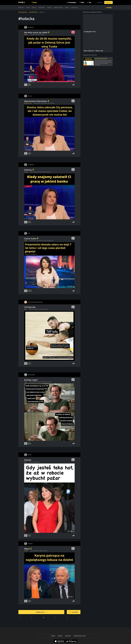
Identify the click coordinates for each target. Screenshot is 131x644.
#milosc (32, 551)
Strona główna (23, 12)
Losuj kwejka (74, 612)
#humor (36, 382)
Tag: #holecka (33, 12)
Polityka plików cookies (80, 636)
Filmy (82, 2)
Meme (25, 309)
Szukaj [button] (109, 7)
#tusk (31, 35)
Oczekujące (72, 2)
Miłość (28, 549)
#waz (33, 309)
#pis (34, 35)
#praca (32, 172)
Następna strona (41, 612)
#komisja (40, 382)
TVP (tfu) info (30, 307)
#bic (49, 103)
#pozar (31, 462)
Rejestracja (108, 2)
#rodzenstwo (44, 103)
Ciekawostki (42, 7)
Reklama (60, 636)
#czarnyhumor (33, 241)
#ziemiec (37, 309)
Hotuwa (28, 460)
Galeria (34, 7)
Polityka (49, 7)
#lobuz (38, 551)
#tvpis (39, 35)
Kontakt (53, 636)
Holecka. (29, 170)
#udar (45, 241)
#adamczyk (46, 309)
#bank (35, 172)
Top (90, 2)
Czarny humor (31, 239)
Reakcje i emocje (58, 7)
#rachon (41, 309)
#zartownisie (49, 382)
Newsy (67, 7)
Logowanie (100, 2)
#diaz (30, 309)
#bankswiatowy (43, 172)
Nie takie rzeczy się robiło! (37, 32)
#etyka (44, 382)
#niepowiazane (50, 241)
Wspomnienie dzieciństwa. (37, 101)
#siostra (39, 103)
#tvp (36, 35)
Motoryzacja (74, 7)
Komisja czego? (31, 380)
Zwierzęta (21, 7)
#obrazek (32, 382)
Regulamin (68, 636)
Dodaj (35, 2)
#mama (36, 103)
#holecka (43, 35)
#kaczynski (42, 551)
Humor (28, 7)
